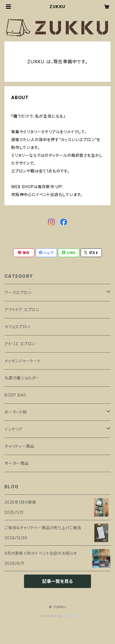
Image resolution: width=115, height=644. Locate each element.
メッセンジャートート (23, 361)
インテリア (14, 429)
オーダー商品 (17, 463)
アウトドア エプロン (22, 310)
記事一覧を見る (57, 581)
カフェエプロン (18, 327)
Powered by (57, 616)
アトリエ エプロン (20, 344)
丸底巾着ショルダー (22, 378)
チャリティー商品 (19, 446)
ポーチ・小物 (16, 412)
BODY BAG (15, 395)
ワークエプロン (18, 292)
